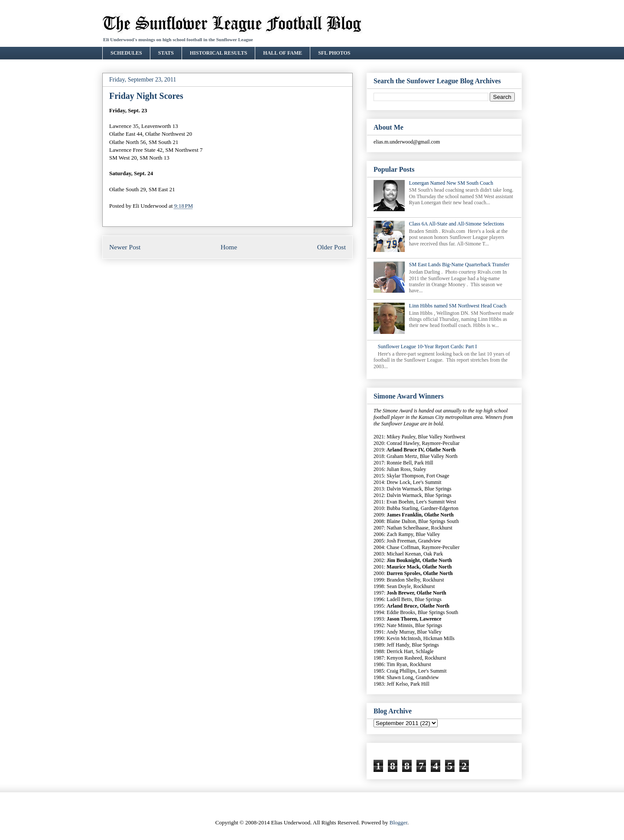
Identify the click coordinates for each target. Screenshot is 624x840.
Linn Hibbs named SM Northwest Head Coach (458, 306)
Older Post (331, 247)
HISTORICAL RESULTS (218, 53)
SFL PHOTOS (334, 53)
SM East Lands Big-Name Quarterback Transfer (459, 265)
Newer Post (125, 247)
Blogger (398, 822)
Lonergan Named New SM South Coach (451, 183)
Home (229, 247)
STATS (166, 53)
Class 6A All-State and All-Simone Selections (457, 224)
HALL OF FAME (283, 53)
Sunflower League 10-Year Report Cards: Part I (427, 346)
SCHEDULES (126, 53)
